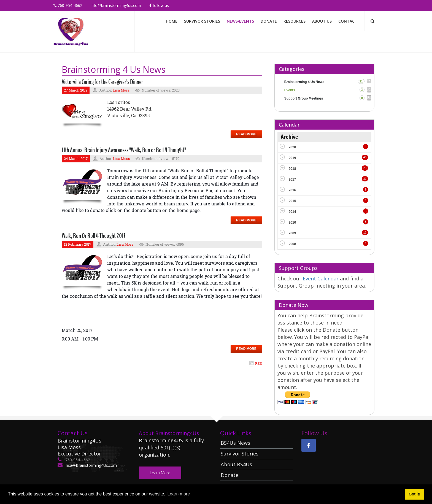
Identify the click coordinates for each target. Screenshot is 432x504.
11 (365, 233)
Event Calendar (321, 278)
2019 (292, 158)
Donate (269, 21)
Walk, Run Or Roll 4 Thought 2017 (94, 236)
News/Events (240, 21)
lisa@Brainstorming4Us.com (91, 465)
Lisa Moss (121, 90)
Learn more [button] (179, 494)
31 (365, 179)
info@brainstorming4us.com (116, 5)
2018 (292, 169)
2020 (292, 147)
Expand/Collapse (282, 146)
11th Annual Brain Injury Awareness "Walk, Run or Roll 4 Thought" (124, 150)
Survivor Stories (202, 21)
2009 (292, 233)
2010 (292, 222)
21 (361, 81)
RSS (259, 363)
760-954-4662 (68, 5)
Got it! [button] (414, 494)
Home (172, 21)
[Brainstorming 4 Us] (71, 31)
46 (365, 157)
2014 (292, 212)
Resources (295, 21)
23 (365, 168)
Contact (348, 21)
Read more (246, 134)
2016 (292, 190)
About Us (322, 21)
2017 (292, 179)
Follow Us (159, 5)
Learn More (160, 473)
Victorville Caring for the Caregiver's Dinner (102, 82)
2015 (292, 201)
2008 (292, 244)
